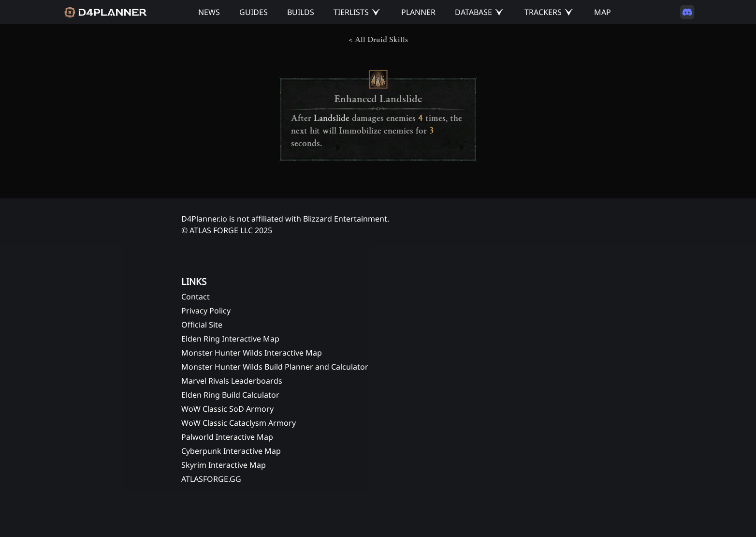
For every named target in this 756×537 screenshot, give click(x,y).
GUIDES (254, 12)
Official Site (202, 325)
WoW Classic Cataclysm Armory (239, 423)
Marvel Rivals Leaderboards (232, 381)
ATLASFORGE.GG (211, 479)
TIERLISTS (351, 12)
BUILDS (301, 12)
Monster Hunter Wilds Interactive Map (252, 353)
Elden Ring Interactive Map (230, 339)
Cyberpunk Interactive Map (231, 451)
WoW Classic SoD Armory (227, 409)
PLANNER (418, 12)
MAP (603, 12)
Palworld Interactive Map (227, 437)
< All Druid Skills (378, 40)
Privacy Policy (206, 311)
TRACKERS (543, 12)
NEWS (209, 12)
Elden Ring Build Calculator (230, 395)
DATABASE (473, 12)
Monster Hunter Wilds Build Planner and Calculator (275, 367)
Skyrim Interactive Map (224, 465)
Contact (196, 297)
